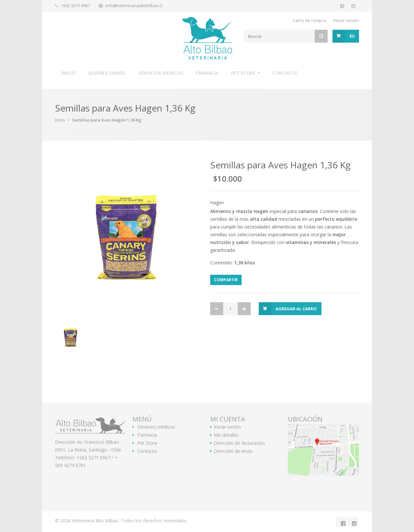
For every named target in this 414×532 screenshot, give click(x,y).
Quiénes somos (107, 73)
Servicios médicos (161, 73)
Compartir (226, 280)
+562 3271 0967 (76, 5)
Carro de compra (310, 20)
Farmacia (207, 73)
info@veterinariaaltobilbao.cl (134, 5)
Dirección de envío (233, 451)
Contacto (285, 73)
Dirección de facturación (239, 443)
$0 (352, 36)
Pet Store (243, 73)
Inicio (68, 73)
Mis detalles (226, 435)
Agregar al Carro (296, 309)
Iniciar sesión (346, 20)
